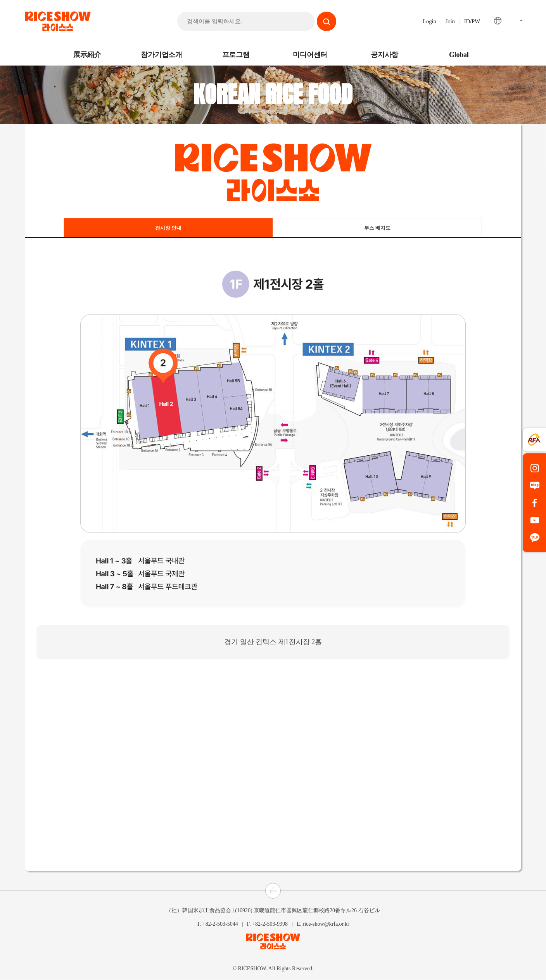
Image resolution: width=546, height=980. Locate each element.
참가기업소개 (162, 55)
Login (429, 21)
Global (459, 55)
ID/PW (472, 21)
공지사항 (384, 55)
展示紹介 (87, 55)
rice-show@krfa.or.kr (326, 924)
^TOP (273, 890)
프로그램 (236, 55)
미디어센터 (310, 55)
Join (450, 21)
